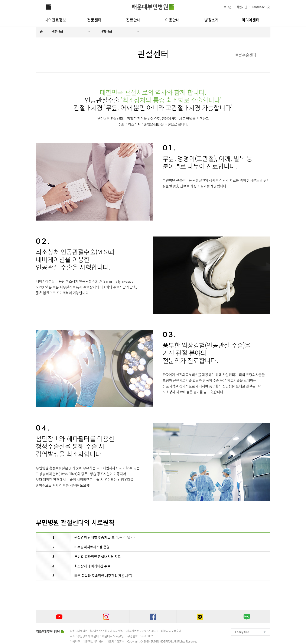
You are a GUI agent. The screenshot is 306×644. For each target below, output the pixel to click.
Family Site (242, 632)
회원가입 (242, 7)
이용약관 (75, 641)
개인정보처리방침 (93, 641)
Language (258, 7)
